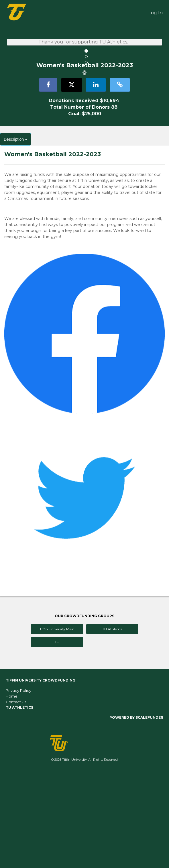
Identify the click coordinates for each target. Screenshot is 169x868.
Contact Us (16, 797)
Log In (156, 13)
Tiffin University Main (57, 724)
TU (57, 737)
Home (12, 791)
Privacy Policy (18, 785)
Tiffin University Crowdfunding (41, 775)
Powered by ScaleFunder (136, 812)
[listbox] (84, 120)
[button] (13, 120)
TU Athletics (112, 724)
